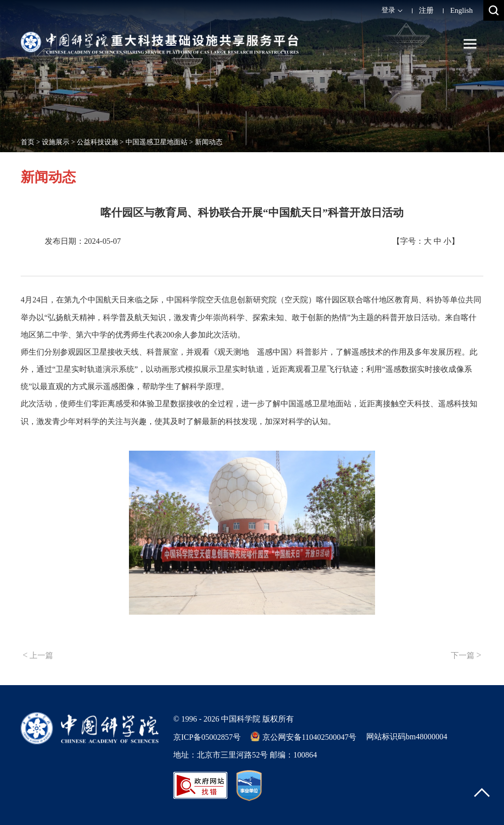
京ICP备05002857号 (207, 737)
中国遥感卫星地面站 (157, 142)
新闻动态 (209, 142)
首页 (28, 142)
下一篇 (466, 655)
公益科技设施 (97, 142)
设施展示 (56, 142)
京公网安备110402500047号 (303, 736)
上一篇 (38, 655)
